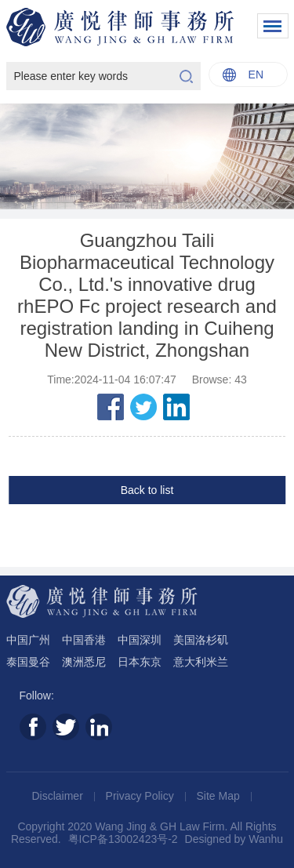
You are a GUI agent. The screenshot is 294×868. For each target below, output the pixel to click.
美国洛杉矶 (201, 640)
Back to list (147, 490)
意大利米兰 (201, 662)
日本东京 (140, 662)
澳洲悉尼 (84, 662)
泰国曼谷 (28, 662)
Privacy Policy (142, 796)
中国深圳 (140, 640)
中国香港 (84, 640)
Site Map (220, 796)
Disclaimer (58, 796)
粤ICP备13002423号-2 (123, 839)
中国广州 (28, 640)
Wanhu (266, 839)
